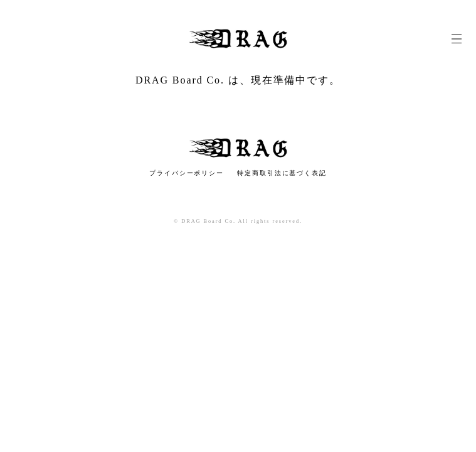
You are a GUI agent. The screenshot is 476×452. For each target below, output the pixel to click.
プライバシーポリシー (187, 173)
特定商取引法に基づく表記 (282, 173)
